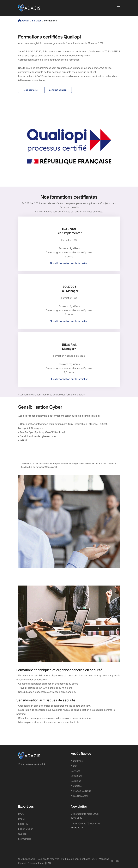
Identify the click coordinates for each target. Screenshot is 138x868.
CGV (94, 859)
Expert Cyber (25, 829)
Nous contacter (31, 90)
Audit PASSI (77, 761)
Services (37, 21)
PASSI (21, 819)
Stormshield (25, 839)
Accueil (24, 21)
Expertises (77, 776)
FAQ (49, 863)
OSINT (24, 440)
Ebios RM (23, 824)
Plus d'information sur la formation (69, 263)
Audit (74, 766)
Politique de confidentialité (76, 859)
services (76, 771)
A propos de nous (81, 791)
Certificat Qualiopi (58, 90)
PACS (21, 814)
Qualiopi (23, 834)
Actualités (76, 786)
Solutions (76, 781)
